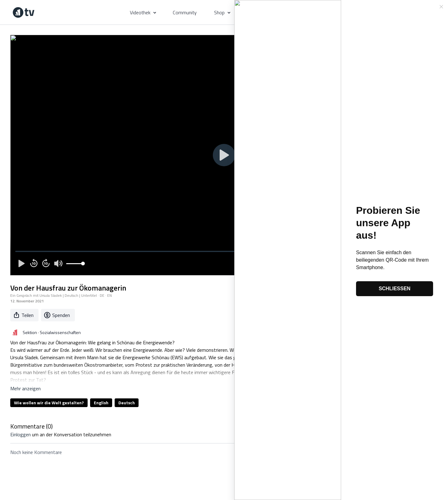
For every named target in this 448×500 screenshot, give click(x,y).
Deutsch (127, 403)
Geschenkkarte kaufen (185, 469)
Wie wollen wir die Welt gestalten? (49, 403)
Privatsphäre (145, 469)
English (101, 403)
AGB (123, 469)
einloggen (21, 434)
